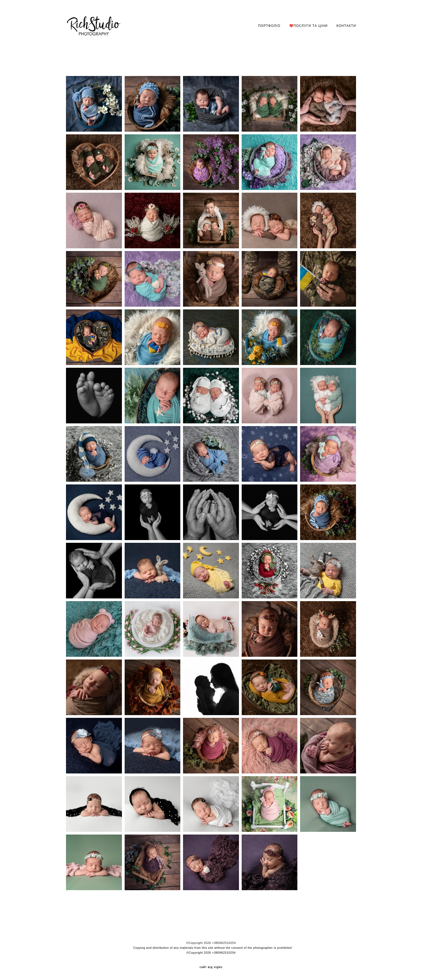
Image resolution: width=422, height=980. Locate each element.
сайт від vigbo (211, 967)
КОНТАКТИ (346, 26)
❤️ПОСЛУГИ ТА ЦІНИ (308, 26)
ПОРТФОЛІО (269, 26)
